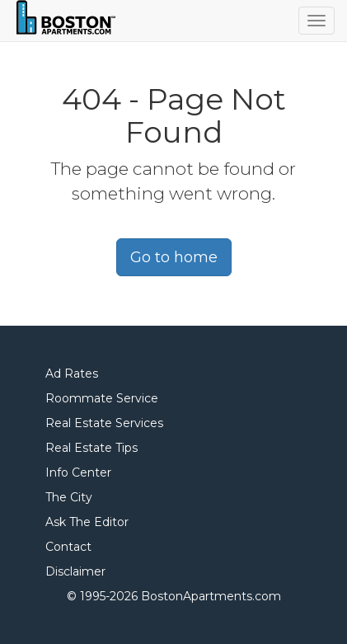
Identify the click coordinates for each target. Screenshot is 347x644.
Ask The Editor (87, 522)
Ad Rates (72, 374)
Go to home (174, 257)
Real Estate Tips (91, 448)
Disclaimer (75, 571)
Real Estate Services (104, 423)
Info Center (78, 472)
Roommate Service (102, 398)
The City (69, 497)
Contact (68, 547)
